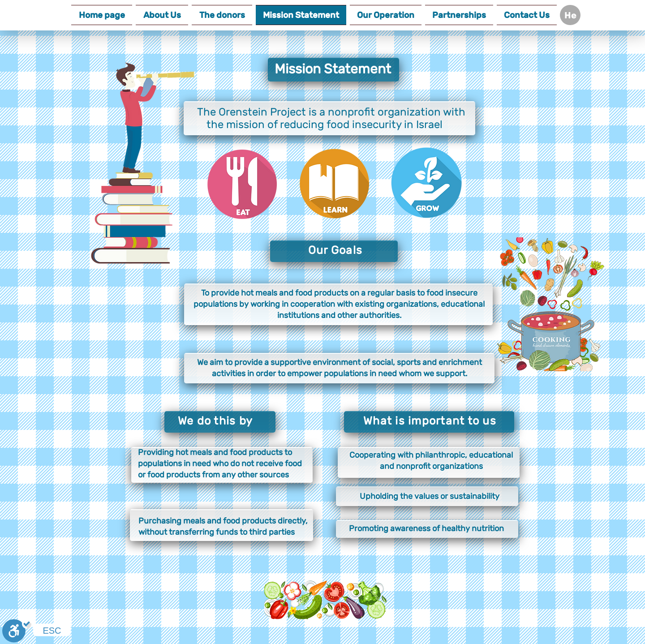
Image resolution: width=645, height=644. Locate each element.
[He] (570, 15)
